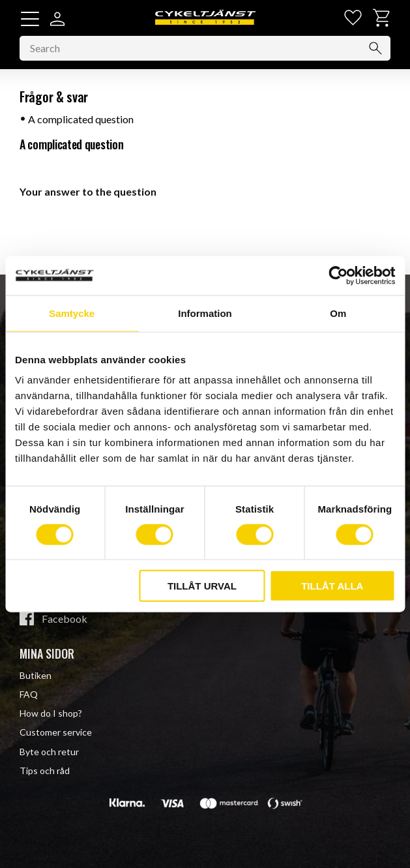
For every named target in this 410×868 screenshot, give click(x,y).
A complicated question (81, 119)
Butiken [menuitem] (36, 675)
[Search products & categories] (205, 48)
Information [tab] (205, 313)
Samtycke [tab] (72, 313)
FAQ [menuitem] (29, 694)
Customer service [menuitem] (56, 732)
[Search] (375, 48)
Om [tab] (338, 313)
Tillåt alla (332, 586)
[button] (30, 19)
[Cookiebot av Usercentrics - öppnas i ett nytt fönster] (338, 275)
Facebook (65, 619)
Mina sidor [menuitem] (47, 653)
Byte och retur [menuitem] (49, 752)
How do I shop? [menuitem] (51, 713)
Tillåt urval (202, 586)
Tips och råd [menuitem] (45, 771)
